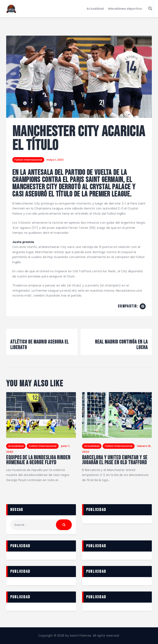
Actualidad (16, 446)
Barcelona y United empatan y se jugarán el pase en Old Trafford (115, 460)
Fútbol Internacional (28, 160)
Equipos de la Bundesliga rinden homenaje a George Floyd (38, 460)
